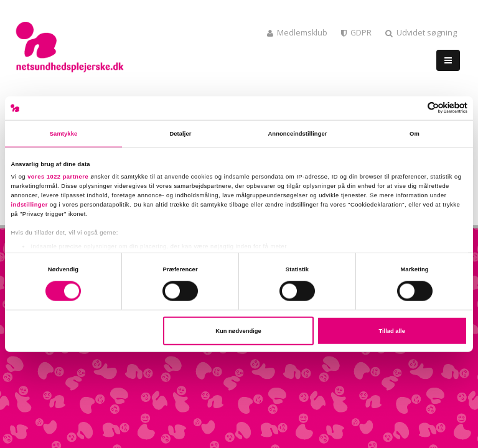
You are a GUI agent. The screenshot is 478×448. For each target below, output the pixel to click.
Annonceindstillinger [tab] (297, 134)
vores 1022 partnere (58, 176)
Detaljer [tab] (180, 134)
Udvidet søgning (421, 33)
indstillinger (29, 204)
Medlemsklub (297, 33)
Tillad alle (391, 331)
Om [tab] (415, 134)
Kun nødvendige (238, 331)
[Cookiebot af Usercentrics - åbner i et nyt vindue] (413, 108)
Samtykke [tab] (64, 134)
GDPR (356, 33)
